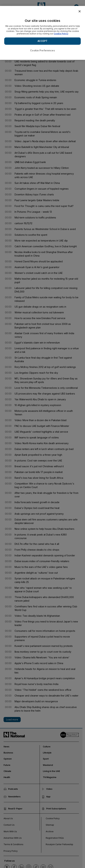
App (46, 797)
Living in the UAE (51, 771)
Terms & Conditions (13, 844)
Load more (12, 719)
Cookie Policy (53, 818)
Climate (7, 771)
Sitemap (50, 825)
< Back (7, 21)
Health (7, 777)
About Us (8, 818)
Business (8, 753)
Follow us (10, 861)
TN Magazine (50, 777)
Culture (47, 747)
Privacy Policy (11, 851)
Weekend (48, 765)
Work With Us (10, 831)
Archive (50, 831)
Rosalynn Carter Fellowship (59, 844)
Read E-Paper (13, 809)
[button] (76, 7)
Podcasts (11, 789)
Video (47, 789)
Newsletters (12, 797)
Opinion (8, 759)
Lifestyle (47, 753)
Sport (46, 759)
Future (7, 765)
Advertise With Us (13, 838)
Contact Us (9, 825)
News (6, 747)
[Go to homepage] (41, 7)
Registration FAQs (55, 838)
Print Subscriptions (54, 809)
